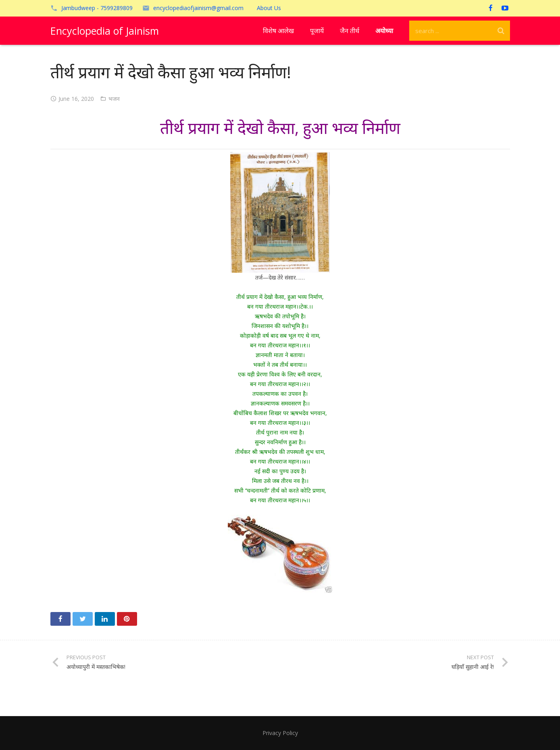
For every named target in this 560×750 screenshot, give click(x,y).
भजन (114, 99)
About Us (269, 8)
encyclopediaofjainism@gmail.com (198, 8)
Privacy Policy (280, 733)
